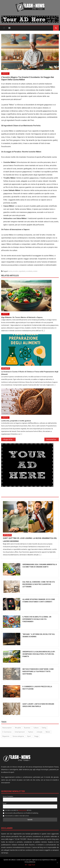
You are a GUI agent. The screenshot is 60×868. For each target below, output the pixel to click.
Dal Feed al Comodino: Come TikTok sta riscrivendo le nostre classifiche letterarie (39, 584)
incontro (16, 271)
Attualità (6, 368)
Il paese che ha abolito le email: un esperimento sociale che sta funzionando (37, 619)
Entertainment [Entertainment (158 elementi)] (20, 732)
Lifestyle (5, 73)
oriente (35, 271)
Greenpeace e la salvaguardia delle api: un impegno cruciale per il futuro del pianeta (39, 654)
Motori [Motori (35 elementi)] (48, 732)
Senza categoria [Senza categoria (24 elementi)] (18, 736)
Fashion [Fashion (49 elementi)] (31, 732)
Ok (26, 865)
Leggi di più (32, 865)
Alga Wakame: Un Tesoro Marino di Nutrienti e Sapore (22, 317)
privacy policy (22, 810)
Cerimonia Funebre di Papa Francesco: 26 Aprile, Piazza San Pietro (52, 439)
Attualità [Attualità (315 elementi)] (18, 728)
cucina (10, 271)
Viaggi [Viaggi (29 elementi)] (36, 736)
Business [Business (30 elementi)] (27, 728)
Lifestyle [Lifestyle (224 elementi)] (39, 732)
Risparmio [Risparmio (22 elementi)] (6, 736)
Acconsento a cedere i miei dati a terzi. (16, 816)
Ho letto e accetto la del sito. (17, 810)
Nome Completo (8, 796)
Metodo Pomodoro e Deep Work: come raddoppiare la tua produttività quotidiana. (38, 672)
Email (5, 803)
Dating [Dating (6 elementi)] (44, 728)
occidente (29, 271)
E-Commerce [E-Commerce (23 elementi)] (7, 732)
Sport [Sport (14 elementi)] (29, 736)
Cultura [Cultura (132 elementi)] (36, 728)
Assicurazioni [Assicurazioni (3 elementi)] (7, 728)
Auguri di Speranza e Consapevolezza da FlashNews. (10, 439)
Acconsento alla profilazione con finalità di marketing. (21, 813)
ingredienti (22, 271)
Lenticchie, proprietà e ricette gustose (16, 421)
